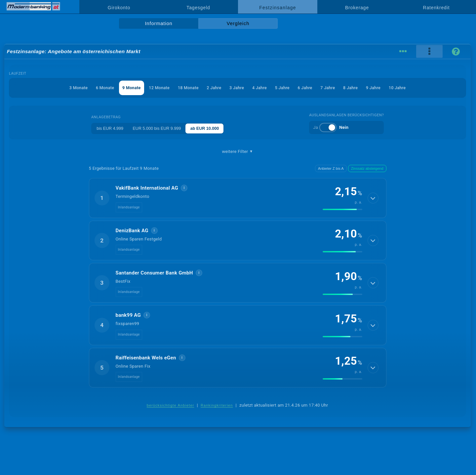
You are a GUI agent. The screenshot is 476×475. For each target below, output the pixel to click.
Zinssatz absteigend (367, 168)
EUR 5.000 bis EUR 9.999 (158, 128)
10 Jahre (402, 88)
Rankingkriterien (217, 405)
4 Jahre (260, 88)
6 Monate (101, 88)
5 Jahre (284, 88)
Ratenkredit (436, 8)
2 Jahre (213, 88)
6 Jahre (307, 88)
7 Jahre (331, 88)
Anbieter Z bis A (331, 168)
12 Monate (157, 88)
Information (159, 23)
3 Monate (73, 88)
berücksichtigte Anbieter (171, 405)
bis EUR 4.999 (109, 128)
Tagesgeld (198, 8)
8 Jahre (354, 88)
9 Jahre (377, 88)
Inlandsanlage (129, 207)
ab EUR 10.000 (208, 128)
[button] (238, 198)
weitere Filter (237, 152)
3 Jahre (237, 88)
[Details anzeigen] (373, 198)
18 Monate (187, 88)
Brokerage (357, 8)
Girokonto (119, 8)
